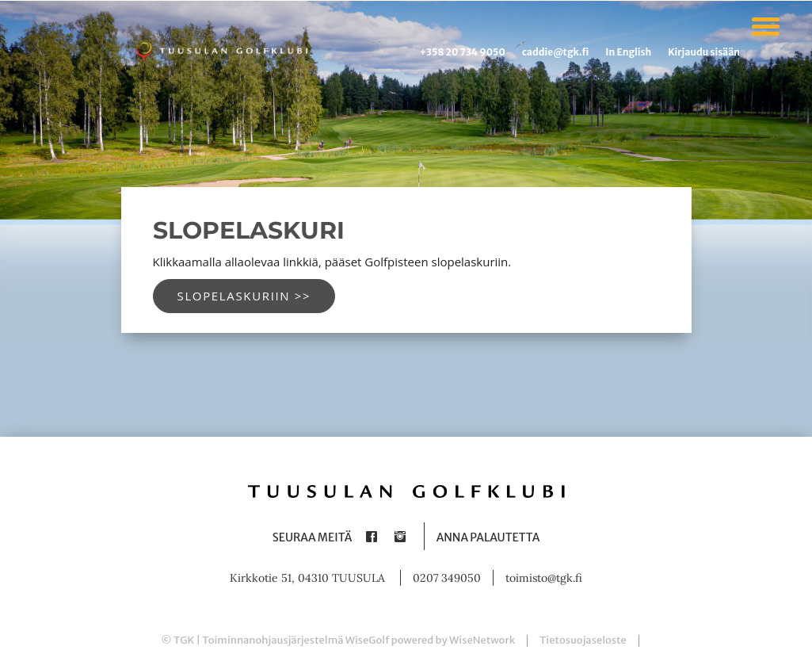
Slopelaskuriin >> (244, 296)
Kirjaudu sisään (704, 52)
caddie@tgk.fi (555, 52)
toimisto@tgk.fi (544, 578)
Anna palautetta (488, 537)
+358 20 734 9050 (463, 52)
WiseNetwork (482, 640)
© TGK (177, 640)
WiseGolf (368, 640)
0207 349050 (447, 578)
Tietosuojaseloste (583, 640)
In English (628, 52)
